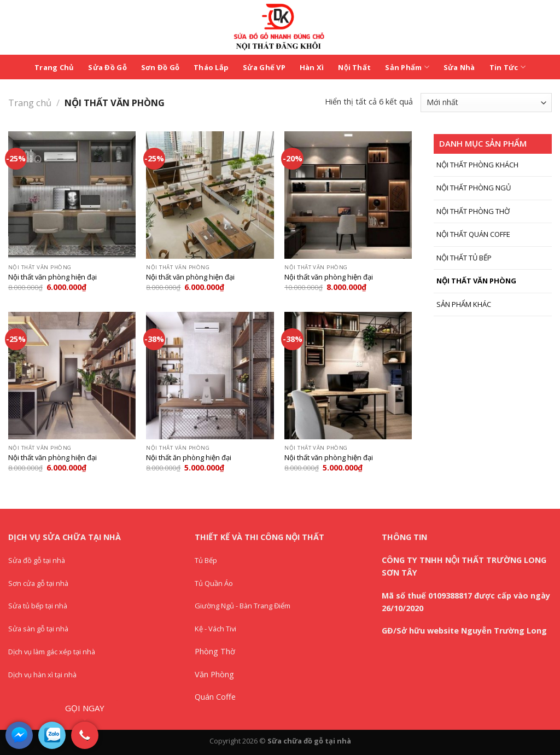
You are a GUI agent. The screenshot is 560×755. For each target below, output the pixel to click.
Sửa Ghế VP (264, 67)
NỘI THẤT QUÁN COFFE (473, 234)
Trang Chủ (54, 67)
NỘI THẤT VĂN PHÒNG (476, 281)
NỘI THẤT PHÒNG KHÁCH (477, 165)
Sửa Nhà (459, 67)
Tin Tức (507, 67)
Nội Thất (354, 67)
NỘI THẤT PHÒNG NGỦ (474, 188)
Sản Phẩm (407, 67)
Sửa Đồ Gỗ (107, 67)
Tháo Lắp (211, 67)
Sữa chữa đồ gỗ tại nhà (309, 741)
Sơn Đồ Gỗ (160, 67)
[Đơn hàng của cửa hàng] (486, 103)
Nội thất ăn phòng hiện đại (189, 458)
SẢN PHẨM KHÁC (464, 304)
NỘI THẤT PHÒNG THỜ (473, 211)
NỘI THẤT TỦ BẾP (464, 258)
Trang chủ (30, 103)
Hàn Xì (312, 67)
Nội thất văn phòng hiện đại (52, 277)
